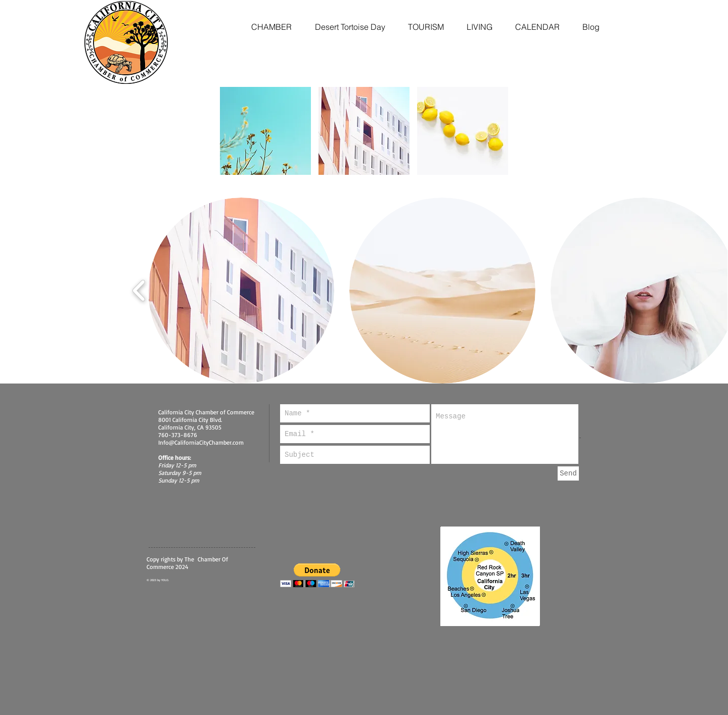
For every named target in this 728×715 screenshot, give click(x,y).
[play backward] (139, 291)
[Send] (568, 473)
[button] (265, 131)
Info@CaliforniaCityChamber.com (201, 442)
